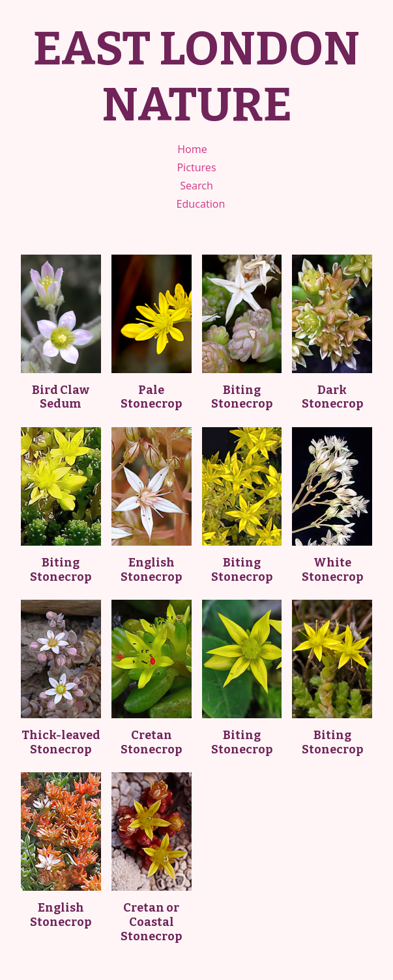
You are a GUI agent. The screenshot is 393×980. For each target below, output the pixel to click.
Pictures (196, 167)
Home (192, 149)
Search (196, 186)
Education (201, 204)
